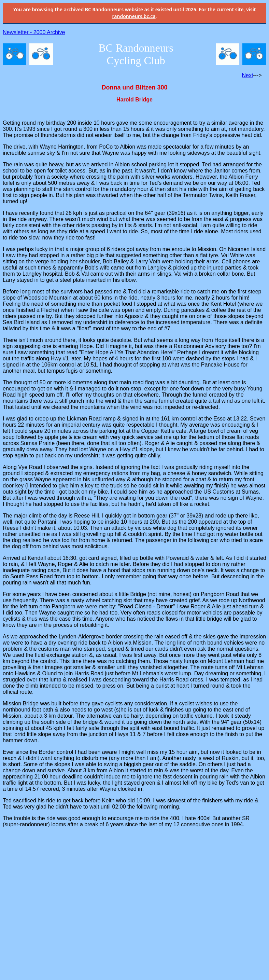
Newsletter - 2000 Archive (34, 32)
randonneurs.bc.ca (134, 16)
